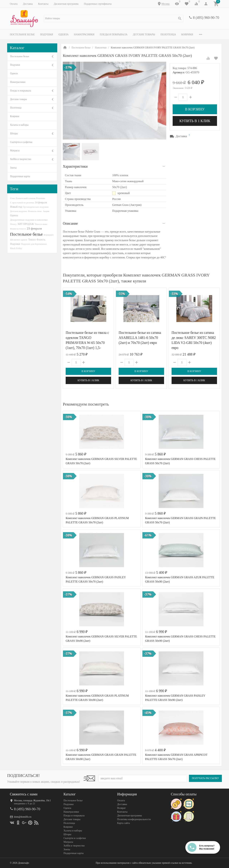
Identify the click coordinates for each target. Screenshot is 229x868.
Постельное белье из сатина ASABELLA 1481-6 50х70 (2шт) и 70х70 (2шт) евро (140, 338)
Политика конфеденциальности (134, 819)
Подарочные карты (20, 176)
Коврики (187, 35)
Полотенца (168, 35)
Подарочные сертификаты (98, 4)
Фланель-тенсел (18, 229)
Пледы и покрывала (114, 35)
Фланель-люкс (35, 211)
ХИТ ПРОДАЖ (26, 224)
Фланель (41, 240)
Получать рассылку (205, 778)
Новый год (16, 207)
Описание (70, 223)
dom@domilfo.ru (23, 817)
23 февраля (34, 228)
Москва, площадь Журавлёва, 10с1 (32, 800)
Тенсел (32, 240)
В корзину (195, 109)
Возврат (121, 808)
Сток (12, 198)
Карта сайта (124, 823)
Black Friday (16, 248)
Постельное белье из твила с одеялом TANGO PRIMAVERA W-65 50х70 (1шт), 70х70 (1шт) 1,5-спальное (87, 343)
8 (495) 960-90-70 (206, 18)
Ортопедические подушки (36, 207)
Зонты (13, 168)
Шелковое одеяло (19, 240)
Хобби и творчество (21, 159)
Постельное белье (22, 35)
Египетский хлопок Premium (30, 198)
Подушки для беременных (34, 244)
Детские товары (144, 35)
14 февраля (41, 202)
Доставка (28, 4)
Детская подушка (19, 211)
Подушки (47, 35)
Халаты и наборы (19, 125)
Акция (46, 211)
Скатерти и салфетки (21, 142)
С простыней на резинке (22, 203)
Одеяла (64, 35)
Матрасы (15, 151)
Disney (13, 224)
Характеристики (75, 166)
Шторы (14, 133)
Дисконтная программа (66, 4)
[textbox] (114, 18)
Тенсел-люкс (41, 224)
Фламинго (49, 235)
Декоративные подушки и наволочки (29, 220)
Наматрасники (84, 35)
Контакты (43, 4)
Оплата (14, 4)
